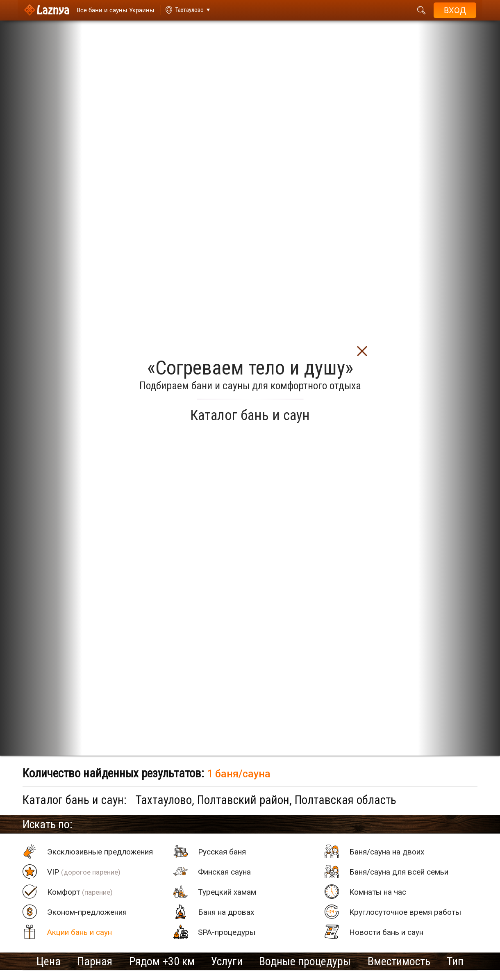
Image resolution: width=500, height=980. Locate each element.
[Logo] (46, 10)
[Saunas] (111, 10)
